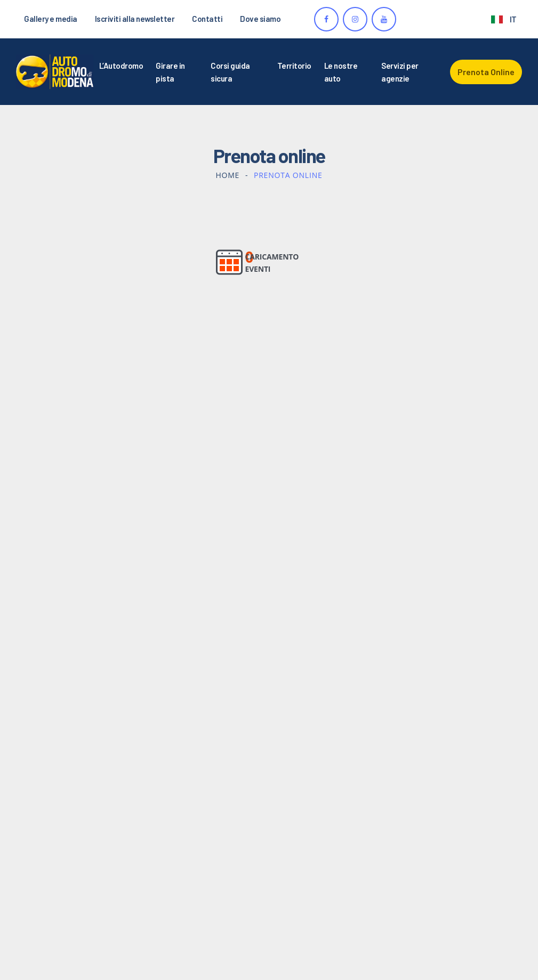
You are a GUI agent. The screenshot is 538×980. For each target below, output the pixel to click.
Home (227, 175)
